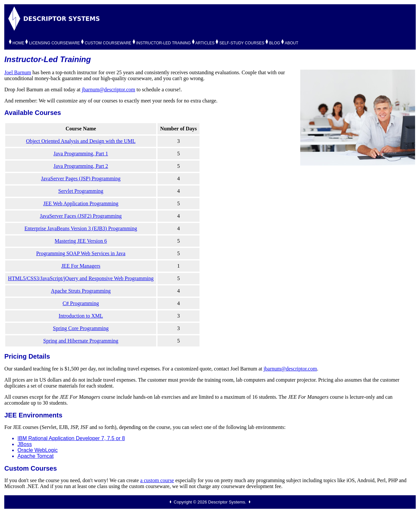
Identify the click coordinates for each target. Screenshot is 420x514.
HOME (18, 43)
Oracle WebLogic (37, 450)
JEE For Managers (81, 266)
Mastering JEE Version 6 (81, 241)
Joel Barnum (18, 72)
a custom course (157, 480)
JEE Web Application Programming (81, 203)
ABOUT (292, 43)
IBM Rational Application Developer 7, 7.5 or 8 (71, 438)
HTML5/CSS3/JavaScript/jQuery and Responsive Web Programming (81, 278)
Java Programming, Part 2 (81, 166)
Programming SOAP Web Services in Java (81, 253)
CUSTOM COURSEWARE (108, 43)
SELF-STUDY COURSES (242, 43)
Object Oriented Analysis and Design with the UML (81, 141)
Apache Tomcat (35, 456)
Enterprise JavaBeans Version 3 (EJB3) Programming (81, 228)
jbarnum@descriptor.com (108, 89)
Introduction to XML (81, 316)
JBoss (25, 444)
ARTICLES (205, 43)
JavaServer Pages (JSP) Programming (81, 179)
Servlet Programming (81, 191)
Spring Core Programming (81, 328)
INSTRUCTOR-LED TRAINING (163, 43)
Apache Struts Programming (81, 291)
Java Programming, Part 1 (81, 154)
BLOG (274, 43)
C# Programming (81, 303)
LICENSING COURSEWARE (55, 43)
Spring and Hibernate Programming (81, 341)
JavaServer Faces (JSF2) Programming (81, 216)
